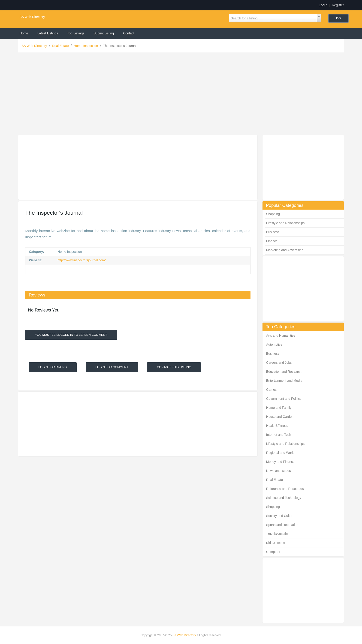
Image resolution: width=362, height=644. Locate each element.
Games (271, 390)
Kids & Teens (276, 543)
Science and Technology (284, 498)
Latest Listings (48, 33)
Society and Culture (280, 516)
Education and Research (284, 372)
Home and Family (279, 408)
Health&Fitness (277, 426)
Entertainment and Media (284, 381)
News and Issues (279, 471)
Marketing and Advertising (285, 250)
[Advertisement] (181, 95)
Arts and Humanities (281, 336)
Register (338, 5)
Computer (273, 552)
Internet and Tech (279, 435)
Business (273, 232)
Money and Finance (280, 462)
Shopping (273, 214)
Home (24, 33)
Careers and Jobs (279, 363)
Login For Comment (112, 367)
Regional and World (280, 453)
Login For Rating (53, 367)
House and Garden (280, 417)
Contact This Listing (174, 367)
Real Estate (61, 46)
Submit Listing (104, 33)
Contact (129, 33)
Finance (272, 241)
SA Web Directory (32, 17)
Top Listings (76, 33)
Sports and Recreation (282, 525)
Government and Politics (284, 399)
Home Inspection (86, 46)
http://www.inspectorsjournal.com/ (81, 260)
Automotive (274, 345)
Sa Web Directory (184, 635)
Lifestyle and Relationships (285, 223)
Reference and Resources (285, 489)
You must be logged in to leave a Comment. (71, 335)
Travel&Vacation (278, 534)
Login (323, 5)
